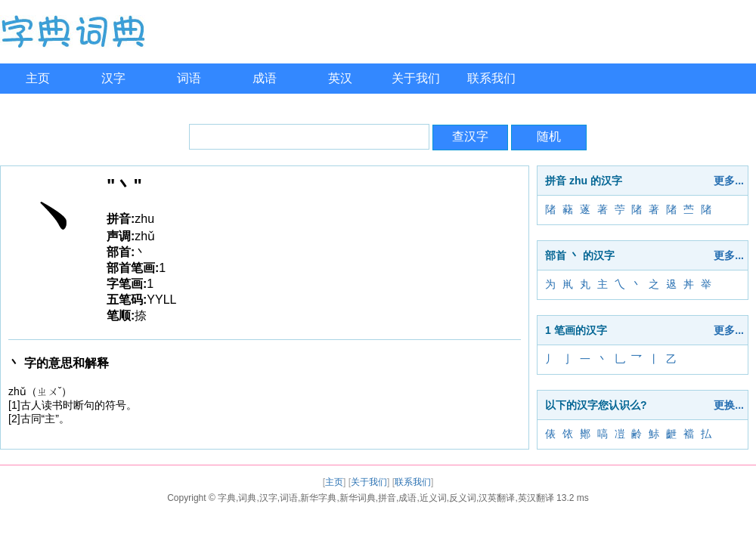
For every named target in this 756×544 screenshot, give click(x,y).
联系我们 (491, 78)
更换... (729, 405)
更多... (729, 181)
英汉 (340, 78)
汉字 (113, 78)
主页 (38, 78)
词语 (189, 78)
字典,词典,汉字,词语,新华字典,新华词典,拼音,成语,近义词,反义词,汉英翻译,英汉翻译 (386, 498)
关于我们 (416, 78)
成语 (265, 78)
